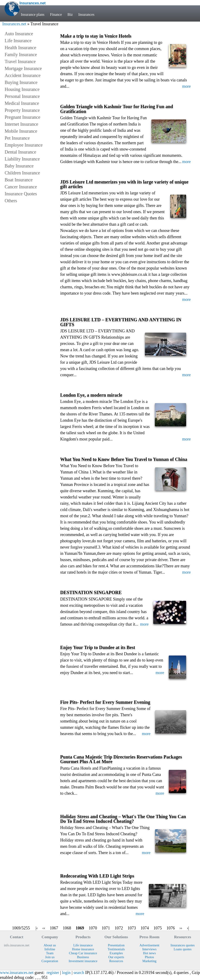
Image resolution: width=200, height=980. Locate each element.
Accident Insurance (23, 75)
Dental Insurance (20, 152)
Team (50, 953)
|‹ (37, 928)
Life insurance (83, 945)
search (79, 973)
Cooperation (50, 961)
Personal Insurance (22, 96)
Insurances (86, 14)
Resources (116, 961)
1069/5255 (21, 928)
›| (188, 928)
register (53, 973)
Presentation (116, 945)
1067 (54, 928)
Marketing (149, 961)
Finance (56, 14)
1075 (158, 928)
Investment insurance (83, 961)
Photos (150, 957)
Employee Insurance (24, 145)
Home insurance (83, 949)
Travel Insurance (20, 61)
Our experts (116, 957)
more (186, 86)
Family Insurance (21, 55)
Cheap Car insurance (83, 953)
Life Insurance (18, 41)
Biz (70, 14)
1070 (93, 928)
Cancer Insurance (21, 187)
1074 (145, 928)
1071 (106, 928)
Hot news (149, 953)
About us (50, 945)
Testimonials (116, 949)
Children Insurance (22, 173)
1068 (67, 928)
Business (83, 957)
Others (11, 201)
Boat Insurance (19, 180)
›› (181, 928)
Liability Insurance (22, 159)
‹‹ (44, 928)
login (66, 973)
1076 (171, 928)
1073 (132, 928)
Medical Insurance (22, 103)
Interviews (150, 949)
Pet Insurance (17, 138)
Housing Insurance (22, 89)
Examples (116, 953)
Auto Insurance (19, 34)
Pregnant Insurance (22, 117)
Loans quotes (183, 949)
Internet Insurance (21, 124)
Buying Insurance (21, 82)
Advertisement (149, 945)
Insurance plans (33, 14)
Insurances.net (14, 24)
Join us (50, 957)
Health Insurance (20, 48)
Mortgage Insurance (23, 68)
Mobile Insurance (21, 131)
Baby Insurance (19, 166)
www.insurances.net (17, 973)
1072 (119, 928)
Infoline (50, 949)
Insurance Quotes (21, 194)
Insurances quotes (183, 945)
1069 (80, 928)
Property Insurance (22, 110)
